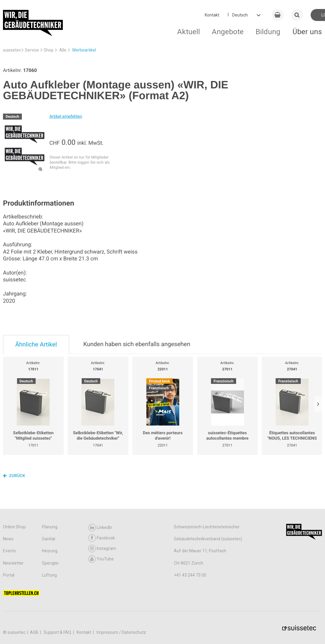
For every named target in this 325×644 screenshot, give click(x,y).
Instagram (102, 549)
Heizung (50, 551)
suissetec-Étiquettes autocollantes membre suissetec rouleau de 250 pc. (227, 436)
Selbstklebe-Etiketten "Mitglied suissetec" (34, 436)
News (8, 539)
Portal (9, 575)
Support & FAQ (58, 632)
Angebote (228, 32)
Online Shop (14, 527)
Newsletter (13, 563)
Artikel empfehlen (66, 117)
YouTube (101, 559)
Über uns (307, 32)
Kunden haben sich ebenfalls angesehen (137, 344)
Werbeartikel (84, 50)
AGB (35, 632)
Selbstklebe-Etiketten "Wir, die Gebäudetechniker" (98, 436)
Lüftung (49, 575)
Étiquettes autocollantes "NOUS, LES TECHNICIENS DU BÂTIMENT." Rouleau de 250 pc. (292, 436)
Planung (50, 527)
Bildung (268, 32)
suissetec (12, 50)
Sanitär (49, 539)
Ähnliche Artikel (36, 344)
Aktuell (189, 32)
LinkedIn (100, 528)
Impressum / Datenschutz (121, 632)
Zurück (14, 476)
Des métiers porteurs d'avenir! (163, 436)
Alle (63, 50)
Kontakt (212, 15)
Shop (49, 50)
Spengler (50, 563)
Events (9, 551)
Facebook (102, 538)
